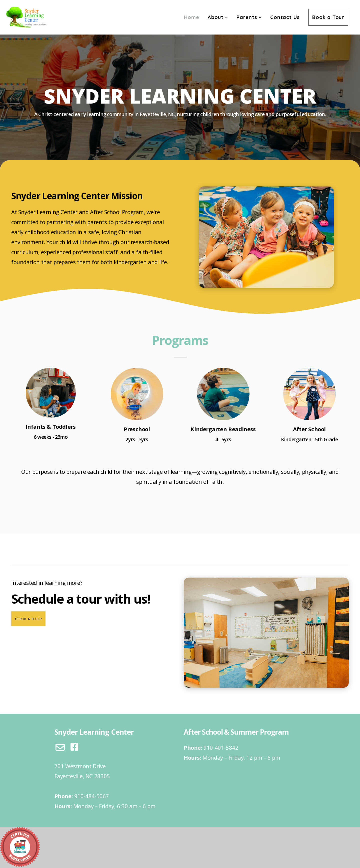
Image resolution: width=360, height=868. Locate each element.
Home (191, 17)
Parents (249, 17)
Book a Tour (328, 17)
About (218, 17)
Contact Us (285, 17)
